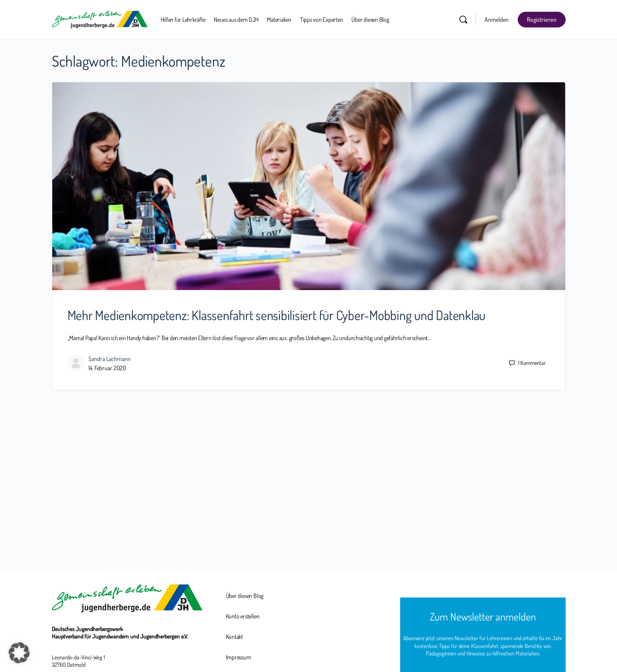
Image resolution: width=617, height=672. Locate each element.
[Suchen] (463, 20)
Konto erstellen (243, 616)
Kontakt (235, 637)
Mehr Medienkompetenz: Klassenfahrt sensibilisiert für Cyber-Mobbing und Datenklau (277, 315)
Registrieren (542, 19)
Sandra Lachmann (110, 359)
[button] (19, 653)
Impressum (239, 657)
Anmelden (497, 19)
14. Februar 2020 (107, 368)
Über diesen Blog (245, 596)
